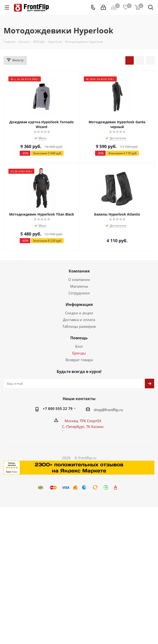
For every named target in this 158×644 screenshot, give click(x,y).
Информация (79, 304)
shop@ (99, 410)
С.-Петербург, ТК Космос (83, 427)
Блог (79, 346)
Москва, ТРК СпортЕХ (83, 421)
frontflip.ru (114, 410)
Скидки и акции (79, 313)
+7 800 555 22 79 (58, 409)
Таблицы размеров (79, 326)
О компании (79, 279)
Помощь (79, 338)
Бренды (79, 353)
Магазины (79, 286)
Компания (79, 271)
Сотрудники (79, 293)
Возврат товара (79, 360)
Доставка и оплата (79, 320)
